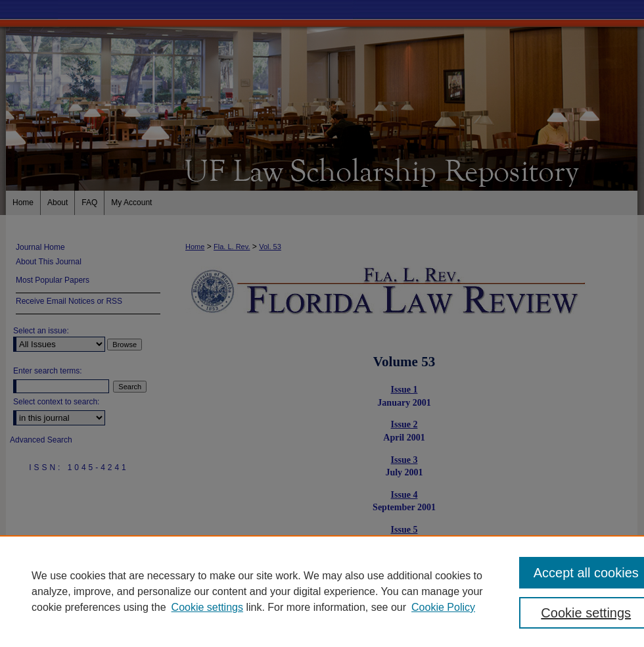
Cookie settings (207, 607)
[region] (322, 591)
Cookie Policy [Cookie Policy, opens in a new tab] (443, 607)
